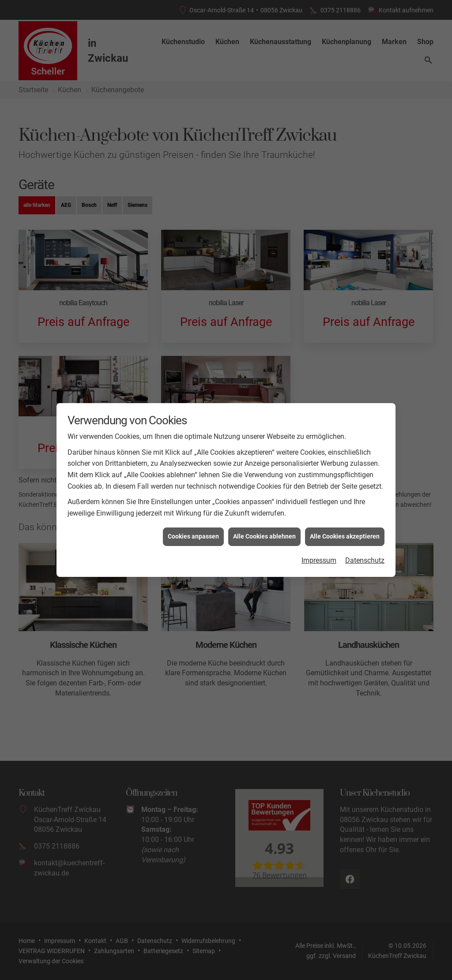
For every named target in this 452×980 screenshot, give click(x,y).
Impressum (319, 542)
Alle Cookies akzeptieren (345, 518)
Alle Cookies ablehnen (264, 518)
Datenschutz (365, 542)
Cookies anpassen (193, 518)
